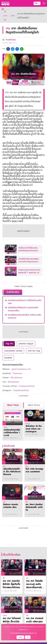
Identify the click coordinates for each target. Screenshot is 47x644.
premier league (26, 344)
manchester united (13, 351)
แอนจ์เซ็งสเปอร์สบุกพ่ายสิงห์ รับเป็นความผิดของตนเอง (25, 316)
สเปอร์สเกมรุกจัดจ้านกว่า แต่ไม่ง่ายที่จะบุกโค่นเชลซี (25, 302)
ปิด (28, 637)
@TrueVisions (16, 378)
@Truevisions (14, 382)
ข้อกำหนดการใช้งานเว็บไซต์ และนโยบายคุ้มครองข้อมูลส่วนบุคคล (24, 633)
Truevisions (17, 373)
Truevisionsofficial (27, 386)
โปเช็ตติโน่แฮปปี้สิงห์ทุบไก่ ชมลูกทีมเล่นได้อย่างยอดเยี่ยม (23, 309)
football (8, 358)
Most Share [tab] (34, 405)
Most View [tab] (13, 405)
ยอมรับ (20, 637)
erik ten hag (34, 351)
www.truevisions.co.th (21, 369)
